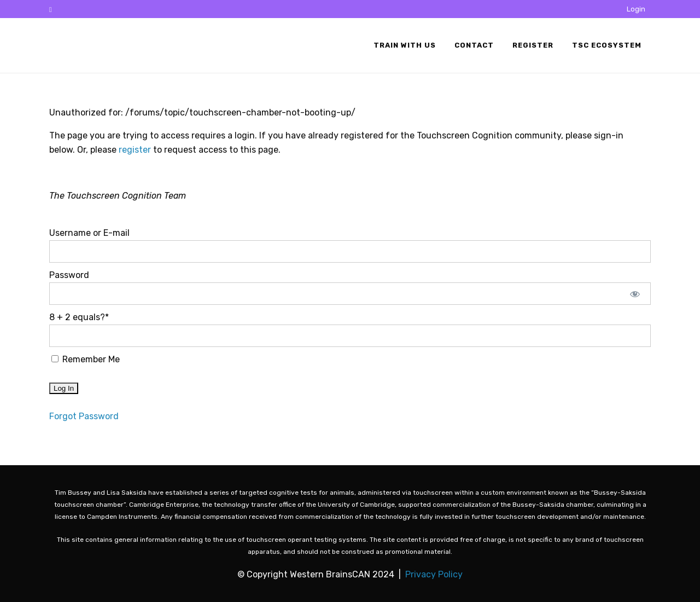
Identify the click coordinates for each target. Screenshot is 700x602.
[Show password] (635, 294)
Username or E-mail (89, 233)
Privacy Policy (434, 574)
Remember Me (86, 359)
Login (636, 9)
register (135, 150)
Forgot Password (84, 416)
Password (69, 275)
